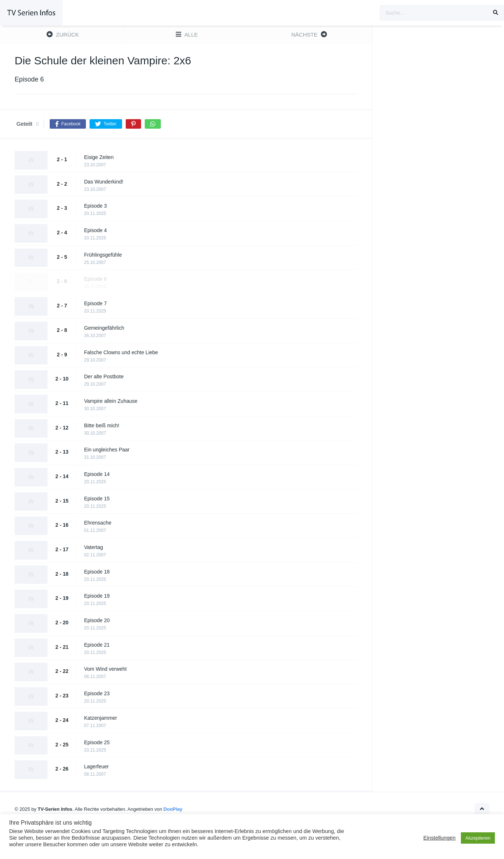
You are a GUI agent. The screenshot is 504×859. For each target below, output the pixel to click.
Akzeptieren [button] (478, 838)
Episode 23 (97, 693)
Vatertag (94, 547)
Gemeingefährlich (104, 328)
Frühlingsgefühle (103, 255)
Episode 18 (97, 572)
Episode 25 (97, 742)
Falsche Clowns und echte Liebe (121, 352)
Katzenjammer (101, 718)
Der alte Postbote (104, 376)
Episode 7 (95, 303)
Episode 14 (97, 474)
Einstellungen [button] (439, 838)
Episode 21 (97, 645)
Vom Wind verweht (105, 669)
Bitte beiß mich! (102, 425)
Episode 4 (95, 230)
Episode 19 (97, 596)
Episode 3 (95, 206)
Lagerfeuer (96, 767)
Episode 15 (97, 499)
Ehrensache (98, 523)
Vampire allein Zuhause (111, 401)
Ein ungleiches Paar (107, 450)
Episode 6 (95, 279)
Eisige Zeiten (99, 157)
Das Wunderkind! (104, 182)
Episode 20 (97, 620)
